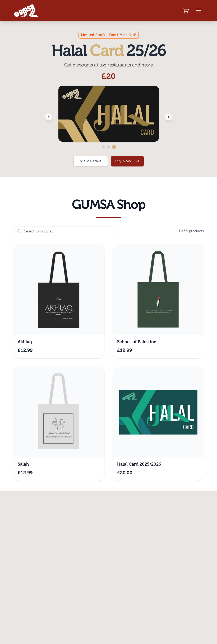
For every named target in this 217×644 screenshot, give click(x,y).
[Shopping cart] (186, 11)
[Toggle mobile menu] (198, 11)
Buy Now (127, 161)
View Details (91, 161)
